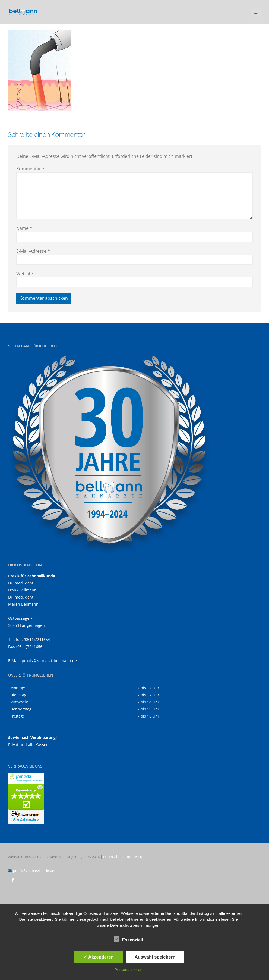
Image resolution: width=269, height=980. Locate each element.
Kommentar (30, 169)
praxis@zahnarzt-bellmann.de (49, 661)
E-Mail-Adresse (33, 251)
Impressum (136, 857)
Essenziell (129, 939)
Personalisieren (128, 970)
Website (25, 274)
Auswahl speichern (155, 957)
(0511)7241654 (37, 639)
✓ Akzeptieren (99, 957)
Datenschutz (113, 857)
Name (24, 228)
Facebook (13, 880)
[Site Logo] (23, 12)
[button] (256, 12)
